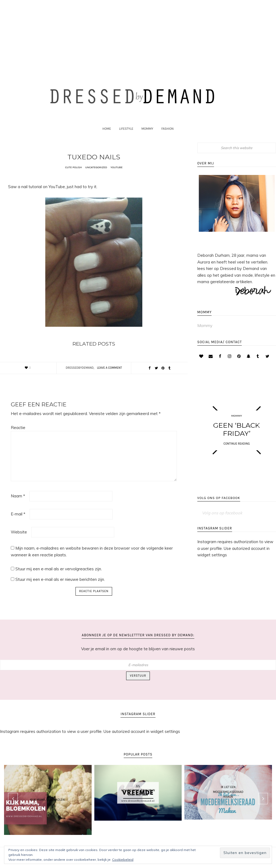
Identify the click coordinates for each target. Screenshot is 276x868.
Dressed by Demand (138, 100)
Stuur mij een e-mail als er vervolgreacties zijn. (59, 578)
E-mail (18, 523)
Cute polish (73, 176)
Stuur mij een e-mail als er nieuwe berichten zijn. (60, 589)
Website (19, 541)
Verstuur (138, 685)
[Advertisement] (138, 34)
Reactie (18, 437)
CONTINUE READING (237, 453)
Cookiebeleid (123, 860)
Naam (18, 505)
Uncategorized (96, 176)
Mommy (205, 335)
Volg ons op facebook (219, 510)
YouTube (117, 176)
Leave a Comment (110, 377)
